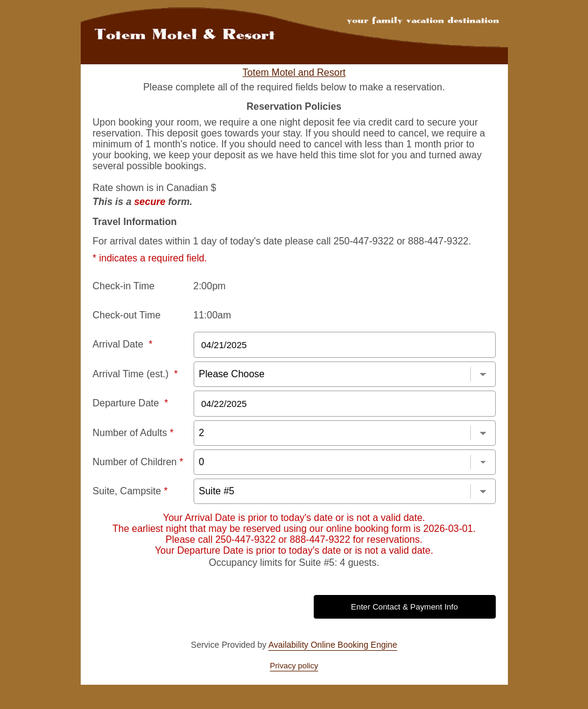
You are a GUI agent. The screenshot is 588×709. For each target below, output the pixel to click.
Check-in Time (124, 286)
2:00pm (210, 286)
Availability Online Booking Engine (333, 645)
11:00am (212, 315)
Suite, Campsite (130, 491)
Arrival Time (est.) (135, 374)
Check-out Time (127, 315)
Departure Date (131, 403)
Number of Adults (133, 433)
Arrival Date (123, 344)
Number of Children (138, 462)
